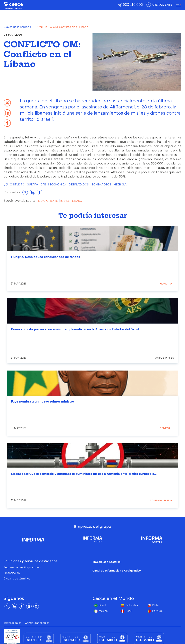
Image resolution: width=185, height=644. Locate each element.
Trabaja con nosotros (106, 562)
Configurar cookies (37, 623)
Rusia (168, 500)
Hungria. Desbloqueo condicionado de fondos (46, 257)
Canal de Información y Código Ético (117, 571)
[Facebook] (22, 606)
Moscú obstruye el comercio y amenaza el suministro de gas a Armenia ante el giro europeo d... (84, 474)
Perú (129, 611)
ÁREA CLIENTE (162, 5)
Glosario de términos (17, 579)
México (103, 611)
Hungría (166, 284)
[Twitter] (7, 606)
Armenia (156, 500)
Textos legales (12, 623)
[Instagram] (36, 606)
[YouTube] (29, 606)
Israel (65, 201)
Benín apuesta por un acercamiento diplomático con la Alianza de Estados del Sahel (75, 329)
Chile (155, 605)
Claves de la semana (17, 27)
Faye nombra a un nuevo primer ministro (42, 402)
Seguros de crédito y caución (22, 567)
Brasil (102, 605)
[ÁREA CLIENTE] (178, 5)
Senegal (166, 428)
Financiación (12, 573)
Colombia (132, 605)
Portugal (158, 611)
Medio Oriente (47, 201)
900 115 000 (133, 5)
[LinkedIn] (14, 606)
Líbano (77, 201)
